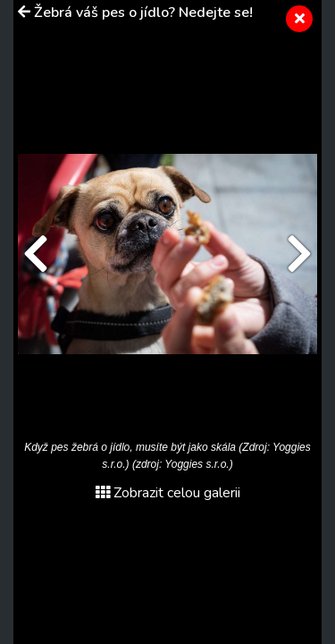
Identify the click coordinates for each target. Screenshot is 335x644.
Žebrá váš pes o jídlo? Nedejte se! (143, 13)
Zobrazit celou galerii (168, 493)
